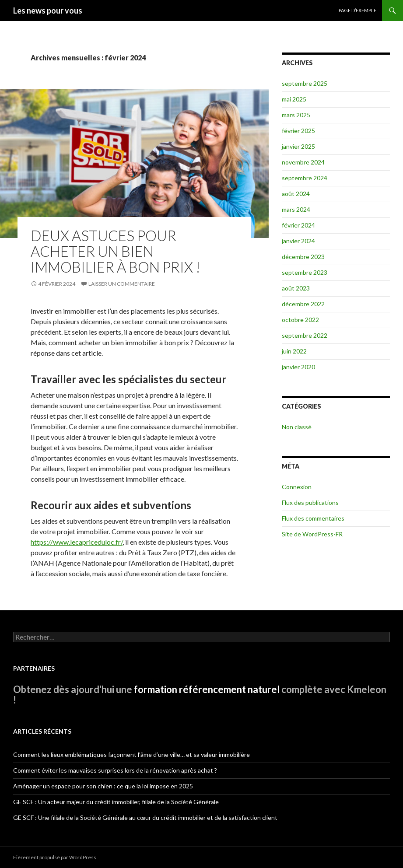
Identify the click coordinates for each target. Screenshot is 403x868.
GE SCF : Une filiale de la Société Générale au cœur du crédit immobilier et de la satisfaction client (145, 817)
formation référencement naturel (207, 689)
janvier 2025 (298, 146)
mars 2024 (296, 209)
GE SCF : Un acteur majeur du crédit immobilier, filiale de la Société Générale (116, 802)
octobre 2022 (300, 320)
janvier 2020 (298, 367)
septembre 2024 (305, 178)
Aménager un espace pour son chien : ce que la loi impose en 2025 (103, 786)
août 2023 (296, 288)
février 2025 (298, 131)
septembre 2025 (305, 83)
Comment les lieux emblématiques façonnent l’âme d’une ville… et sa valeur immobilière (131, 754)
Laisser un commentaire (122, 284)
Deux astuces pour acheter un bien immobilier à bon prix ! (116, 251)
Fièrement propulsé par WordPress (55, 857)
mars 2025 (296, 115)
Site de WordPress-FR (312, 534)
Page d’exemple (357, 10)
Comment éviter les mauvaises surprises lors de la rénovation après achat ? (115, 770)
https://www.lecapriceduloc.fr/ (77, 542)
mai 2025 (294, 99)
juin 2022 (294, 351)
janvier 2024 (298, 241)
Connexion (297, 487)
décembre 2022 (303, 304)
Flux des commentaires (313, 518)
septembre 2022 (305, 335)
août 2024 (296, 194)
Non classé (297, 427)
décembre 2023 (303, 257)
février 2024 (298, 225)
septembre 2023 (305, 272)
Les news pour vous (48, 10)
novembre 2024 (303, 162)
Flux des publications (310, 502)
